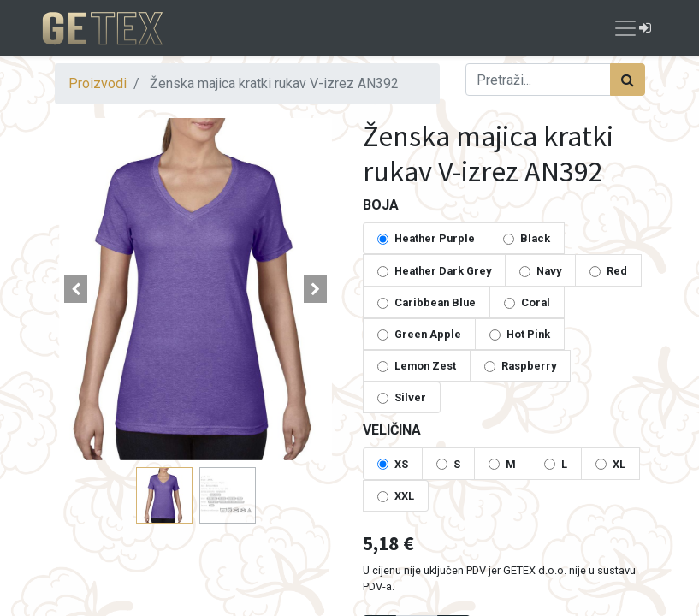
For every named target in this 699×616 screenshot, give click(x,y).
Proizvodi (98, 83)
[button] (76, 289)
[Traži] (628, 80)
